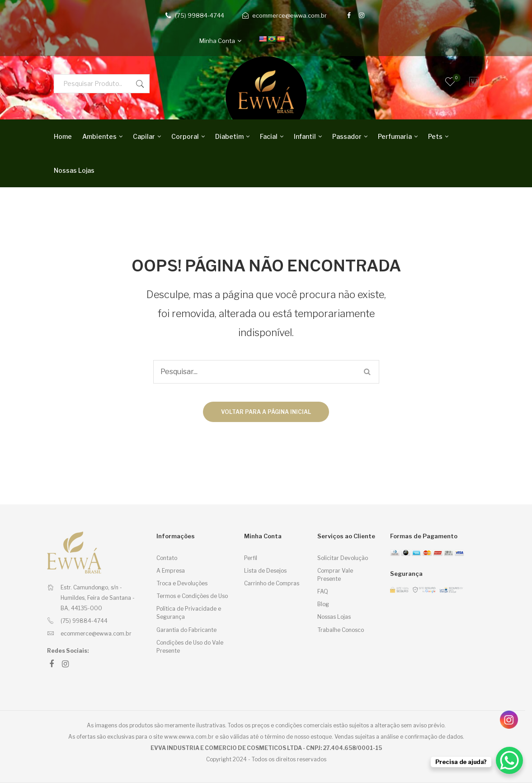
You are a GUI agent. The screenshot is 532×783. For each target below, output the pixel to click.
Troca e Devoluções (182, 583)
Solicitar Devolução (343, 558)
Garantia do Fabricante (186, 630)
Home (63, 136)
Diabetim (229, 136)
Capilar (144, 136)
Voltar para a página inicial (266, 412)
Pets (435, 136)
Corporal (185, 136)
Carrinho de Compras (272, 583)
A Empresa (171, 571)
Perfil (251, 558)
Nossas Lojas (74, 170)
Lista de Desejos (265, 571)
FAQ (323, 591)
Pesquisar (140, 84)
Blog (323, 604)
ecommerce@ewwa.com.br (290, 15)
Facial (269, 136)
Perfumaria (395, 136)
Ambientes (99, 136)
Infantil (305, 136)
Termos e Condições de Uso (192, 596)
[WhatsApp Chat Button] (509, 760)
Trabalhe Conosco (341, 630)
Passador (347, 136)
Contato (167, 558)
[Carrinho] (472, 82)
